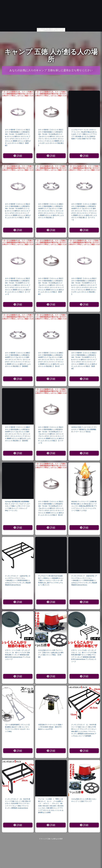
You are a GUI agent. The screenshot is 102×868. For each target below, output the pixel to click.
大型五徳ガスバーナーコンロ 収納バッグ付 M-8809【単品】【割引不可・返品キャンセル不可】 (51, 727)
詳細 (18, 156)
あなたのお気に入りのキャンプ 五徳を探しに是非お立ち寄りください (51, 70)
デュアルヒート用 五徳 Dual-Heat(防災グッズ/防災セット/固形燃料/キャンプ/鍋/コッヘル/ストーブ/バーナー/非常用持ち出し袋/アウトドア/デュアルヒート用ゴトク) (51, 580)
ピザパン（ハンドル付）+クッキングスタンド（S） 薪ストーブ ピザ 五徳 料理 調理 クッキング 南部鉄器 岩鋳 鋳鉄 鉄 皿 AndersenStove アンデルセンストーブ (18, 655)
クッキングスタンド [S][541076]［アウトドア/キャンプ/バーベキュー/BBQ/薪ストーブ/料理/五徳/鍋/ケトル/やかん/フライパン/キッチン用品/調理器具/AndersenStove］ (84, 580)
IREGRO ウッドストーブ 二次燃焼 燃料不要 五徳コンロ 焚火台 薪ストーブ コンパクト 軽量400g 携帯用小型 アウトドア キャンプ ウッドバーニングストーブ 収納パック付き (84, 506)
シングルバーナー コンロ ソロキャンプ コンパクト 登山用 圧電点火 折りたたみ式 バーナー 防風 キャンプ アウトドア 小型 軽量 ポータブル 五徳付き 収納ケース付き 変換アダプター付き (84, 134)
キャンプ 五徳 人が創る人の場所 (51, 55)
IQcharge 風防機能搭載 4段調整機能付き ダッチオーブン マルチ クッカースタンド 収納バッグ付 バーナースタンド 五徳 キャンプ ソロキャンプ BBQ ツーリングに (18, 506)
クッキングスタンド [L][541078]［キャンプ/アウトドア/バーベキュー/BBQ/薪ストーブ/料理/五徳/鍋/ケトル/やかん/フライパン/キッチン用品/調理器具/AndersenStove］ (18, 580)
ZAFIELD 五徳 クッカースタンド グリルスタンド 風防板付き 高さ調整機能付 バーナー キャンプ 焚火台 (84, 429)
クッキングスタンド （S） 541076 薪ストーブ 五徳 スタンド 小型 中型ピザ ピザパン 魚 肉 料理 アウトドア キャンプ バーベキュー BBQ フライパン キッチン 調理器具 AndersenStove (18, 803)
